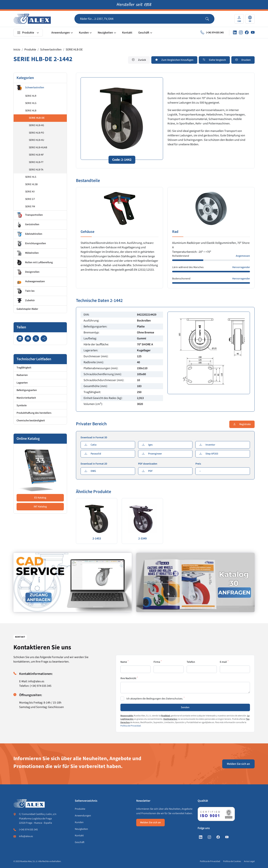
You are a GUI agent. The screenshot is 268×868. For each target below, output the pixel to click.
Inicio (17, 50)
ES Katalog (40, 498)
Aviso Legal (249, 861)
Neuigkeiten (105, 33)
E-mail (223, 662)
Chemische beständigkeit (31, 421)
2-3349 (142, 538)
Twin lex (26, 291)
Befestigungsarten (27, 390)
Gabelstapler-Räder (27, 309)
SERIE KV (30, 192)
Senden (185, 707)
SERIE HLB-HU (36, 140)
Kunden (84, 33)
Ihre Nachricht (128, 678)
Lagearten (22, 383)
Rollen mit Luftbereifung (35, 263)
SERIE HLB (31, 111)
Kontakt (127, 33)
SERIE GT (30, 199)
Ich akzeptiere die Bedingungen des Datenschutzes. (155, 699)
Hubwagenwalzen (31, 282)
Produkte (26, 33)
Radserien (22, 375)
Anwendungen (61, 33)
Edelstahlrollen (29, 234)
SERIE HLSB (31, 184)
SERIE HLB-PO (36, 133)
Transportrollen (30, 215)
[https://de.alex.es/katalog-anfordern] (195, 582)
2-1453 (97, 538)
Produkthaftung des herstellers (34, 413)
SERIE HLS (31, 177)
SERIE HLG (31, 103)
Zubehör (26, 301)
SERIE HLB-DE (74, 50)
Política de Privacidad (131, 726)
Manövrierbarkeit (26, 398)
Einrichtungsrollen (31, 244)
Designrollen (28, 272)
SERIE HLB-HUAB (38, 148)
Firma (157, 662)
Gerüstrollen (28, 225)
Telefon (191, 662)
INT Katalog (40, 507)
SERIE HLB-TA (36, 170)
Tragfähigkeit (24, 368)
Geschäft (144, 33)
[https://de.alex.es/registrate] (73, 582)
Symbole (22, 406)
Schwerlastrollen (51, 50)
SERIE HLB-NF (36, 155)
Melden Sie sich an (238, 764)
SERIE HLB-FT (36, 162)
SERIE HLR (31, 96)
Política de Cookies (232, 861)
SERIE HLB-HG (36, 125)
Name (124, 662)
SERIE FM (30, 207)
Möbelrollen (28, 253)
